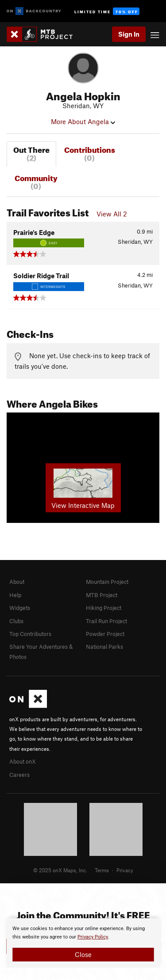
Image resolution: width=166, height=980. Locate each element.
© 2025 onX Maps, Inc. (60, 870)
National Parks (104, 647)
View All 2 (112, 214)
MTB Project (102, 595)
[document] (83, 943)
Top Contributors (30, 634)
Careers (19, 775)
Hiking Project (104, 608)
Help (15, 595)
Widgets (20, 608)
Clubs (16, 621)
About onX (23, 761)
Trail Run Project (106, 621)
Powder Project (105, 634)
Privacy (125, 870)
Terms (102, 870)
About (17, 582)
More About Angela (83, 121)
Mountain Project (107, 582)
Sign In (129, 34)
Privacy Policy (93, 937)
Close (83, 954)
